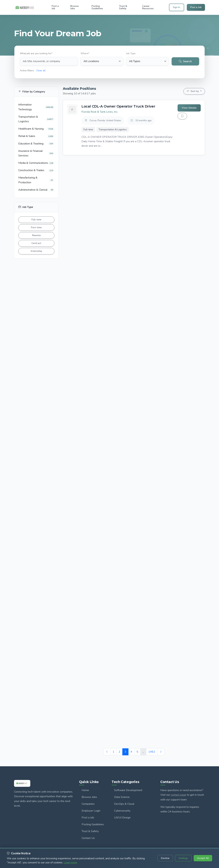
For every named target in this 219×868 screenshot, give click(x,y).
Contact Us (88, 838)
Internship (36, 251)
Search (185, 61)
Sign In (177, 7)
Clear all (41, 70)
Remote (36, 235)
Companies (88, 804)
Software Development (128, 790)
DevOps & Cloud (124, 804)
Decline (165, 858)
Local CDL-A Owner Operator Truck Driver (118, 106)
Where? (85, 53)
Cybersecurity (122, 811)
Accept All (203, 858)
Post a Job (196, 7)
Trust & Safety (90, 831)
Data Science (122, 797)
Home (85, 790)
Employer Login (91, 811)
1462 (152, 752)
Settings (183, 858)
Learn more (70, 863)
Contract (36, 243)
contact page (178, 795)
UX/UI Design (122, 818)
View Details (189, 108)
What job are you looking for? (36, 53)
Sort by (193, 91)
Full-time (36, 220)
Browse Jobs (89, 797)
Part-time (36, 227)
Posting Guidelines (93, 824)
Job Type (131, 53)
